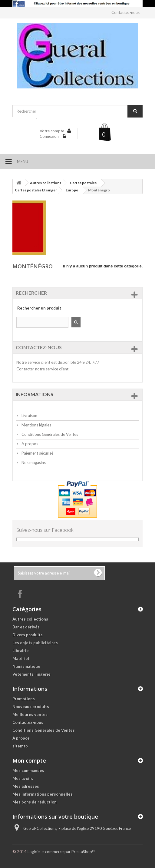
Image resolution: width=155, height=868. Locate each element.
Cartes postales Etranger (36, 190)
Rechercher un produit (39, 308)
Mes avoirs (23, 778)
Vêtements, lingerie (31, 674)
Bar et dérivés (26, 627)
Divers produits (28, 635)
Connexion (50, 136)
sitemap (20, 746)
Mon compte (29, 760)
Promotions (24, 699)
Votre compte (52, 131)
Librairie (21, 651)
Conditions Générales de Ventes (49, 434)
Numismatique (26, 666)
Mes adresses (26, 786)
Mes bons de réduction (35, 802)
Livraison (29, 416)
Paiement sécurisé (37, 453)
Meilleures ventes (30, 714)
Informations (35, 394)
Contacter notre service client (42, 369)
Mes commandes (28, 770)
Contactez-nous (125, 12)
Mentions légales (36, 425)
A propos (29, 444)
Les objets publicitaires (35, 643)
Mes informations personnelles (43, 794)
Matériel (21, 658)
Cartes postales (83, 183)
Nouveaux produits (31, 707)
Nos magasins (33, 462)
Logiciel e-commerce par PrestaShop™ (61, 852)
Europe (72, 190)
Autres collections (46, 183)
